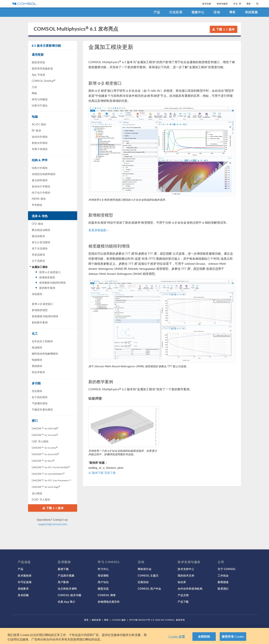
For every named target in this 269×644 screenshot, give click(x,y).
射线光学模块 (40, 143)
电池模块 (37, 347)
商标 (106, 620)
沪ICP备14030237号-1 (141, 620)
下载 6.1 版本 (224, 29)
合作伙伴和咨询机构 (190, 589)
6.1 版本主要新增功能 (46, 45)
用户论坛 (103, 582)
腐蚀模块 (37, 366)
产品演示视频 (66, 575)
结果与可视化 (40, 105)
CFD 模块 (37, 224)
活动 (217, 12)
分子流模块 (38, 261)
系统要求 (23, 589)
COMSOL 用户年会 (149, 589)
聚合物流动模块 (41, 230)
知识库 (182, 582)
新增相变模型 (47, 277)
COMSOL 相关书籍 (69, 595)
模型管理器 (38, 62)
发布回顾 (23, 595)
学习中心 (103, 569)
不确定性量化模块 (42, 409)
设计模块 (37, 493)
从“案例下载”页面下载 (102, 473)
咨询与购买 (222, 4)
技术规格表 (25, 575)
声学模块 (37, 205)
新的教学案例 (47, 288)
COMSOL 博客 (107, 595)
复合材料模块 (40, 180)
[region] (134, 636)
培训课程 (103, 575)
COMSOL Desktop (44, 81)
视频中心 (198, 12)
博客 (232, 12)
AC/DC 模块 (39, 124)
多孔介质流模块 (41, 242)
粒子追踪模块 (40, 397)
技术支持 (207, 4)
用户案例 (63, 582)
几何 (34, 87)
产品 (157, 12)
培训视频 (251, 12)
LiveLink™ (45, 428)
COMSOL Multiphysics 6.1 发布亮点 (76, 29)
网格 (34, 93)
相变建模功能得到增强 (52, 282)
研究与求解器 (40, 99)
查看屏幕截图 (97, 230)
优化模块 (37, 391)
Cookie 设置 (177, 636)
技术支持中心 (186, 569)
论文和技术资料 (67, 589)
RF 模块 (36, 130)
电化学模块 (38, 372)
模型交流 (103, 589)
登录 (249, 4)
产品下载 (183, 602)
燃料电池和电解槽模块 (45, 353)
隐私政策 (96, 620)
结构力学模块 (40, 168)
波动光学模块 (40, 137)
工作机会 (223, 575)
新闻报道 (223, 582)
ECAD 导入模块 (41, 499)
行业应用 (176, 12)
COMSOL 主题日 (148, 575)
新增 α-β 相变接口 (50, 272)
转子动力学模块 (41, 192)
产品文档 (183, 595)
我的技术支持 (186, 575)
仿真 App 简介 (67, 602)
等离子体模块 (40, 149)
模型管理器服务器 (42, 68)
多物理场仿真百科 (109, 602)
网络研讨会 (145, 569)
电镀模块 (37, 360)
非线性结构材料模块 (44, 174)
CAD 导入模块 (40, 441)
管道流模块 (38, 254)
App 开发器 (38, 75)
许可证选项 (25, 582)
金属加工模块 (40, 267)
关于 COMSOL (227, 569)
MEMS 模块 (39, 199)
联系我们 (223, 589)
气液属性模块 (40, 403)
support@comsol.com (53, 524)
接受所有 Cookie (233, 636)
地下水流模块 (40, 248)
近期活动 (143, 582)
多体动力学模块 (41, 186)
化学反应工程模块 (42, 341)
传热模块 (37, 294)
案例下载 (63, 569)
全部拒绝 (204, 636)
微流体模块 (38, 236)
